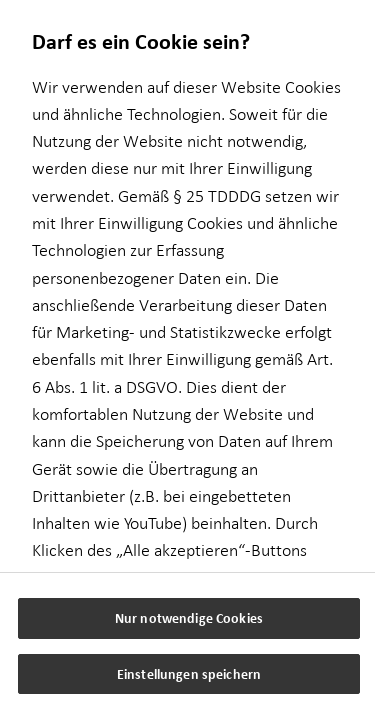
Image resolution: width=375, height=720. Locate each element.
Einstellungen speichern (189, 673)
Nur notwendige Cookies (189, 617)
